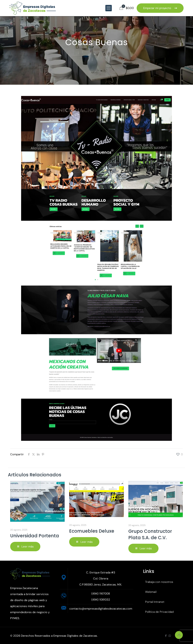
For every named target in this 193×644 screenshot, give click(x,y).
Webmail (151, 592)
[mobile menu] (109, 8)
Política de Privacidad (159, 612)
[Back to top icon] (179, 635)
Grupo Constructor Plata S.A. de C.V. (150, 534)
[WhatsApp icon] (170, 636)
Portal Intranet (155, 602)
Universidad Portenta (35, 536)
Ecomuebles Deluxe (92, 531)
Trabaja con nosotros (159, 582)
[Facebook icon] (166, 636)
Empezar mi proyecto (160, 8)
